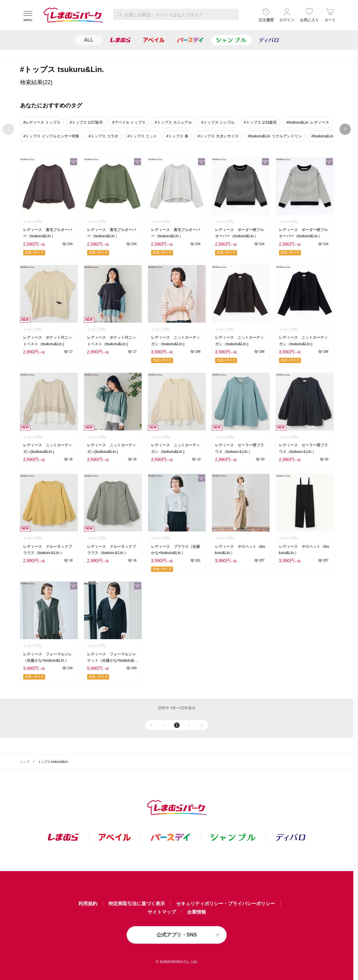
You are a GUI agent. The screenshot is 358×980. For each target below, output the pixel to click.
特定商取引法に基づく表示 (137, 903)
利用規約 (88, 903)
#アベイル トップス (129, 122)
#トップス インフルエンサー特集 (51, 136)
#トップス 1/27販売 (86, 122)
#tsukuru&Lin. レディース (308, 122)
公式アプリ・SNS (177, 935)
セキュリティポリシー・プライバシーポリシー (226, 903)
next (345, 129)
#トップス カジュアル (173, 122)
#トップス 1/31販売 (260, 122)
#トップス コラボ (103, 136)
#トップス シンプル (218, 122)
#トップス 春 (177, 136)
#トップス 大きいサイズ (218, 136)
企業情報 (197, 912)
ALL (89, 40)
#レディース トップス (42, 122)
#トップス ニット (142, 136)
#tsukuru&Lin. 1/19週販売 (333, 136)
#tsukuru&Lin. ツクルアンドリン (275, 136)
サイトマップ (162, 912)
